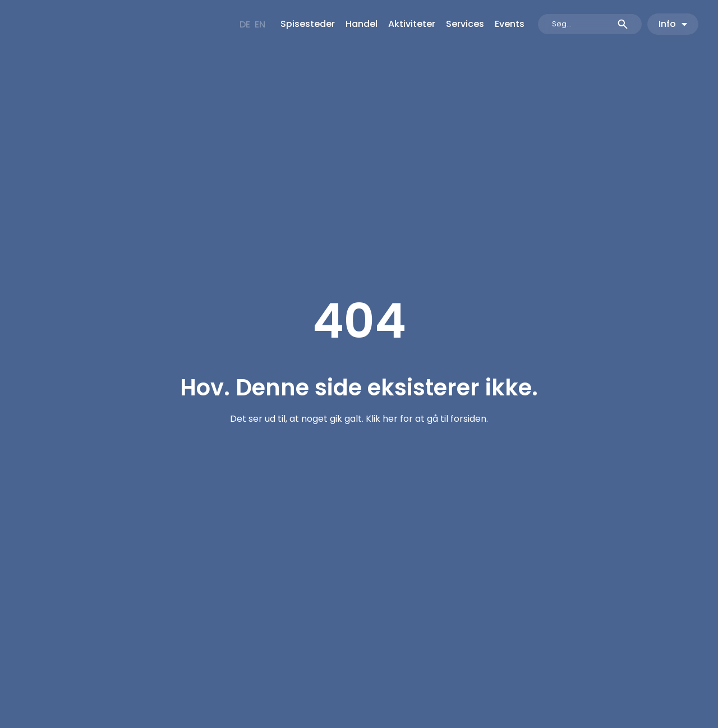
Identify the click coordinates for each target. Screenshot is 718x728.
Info (673, 24)
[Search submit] (623, 24)
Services (465, 24)
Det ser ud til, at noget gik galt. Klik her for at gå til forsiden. (359, 419)
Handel (362, 24)
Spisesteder (308, 24)
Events (510, 24)
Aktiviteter (412, 24)
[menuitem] (245, 24)
